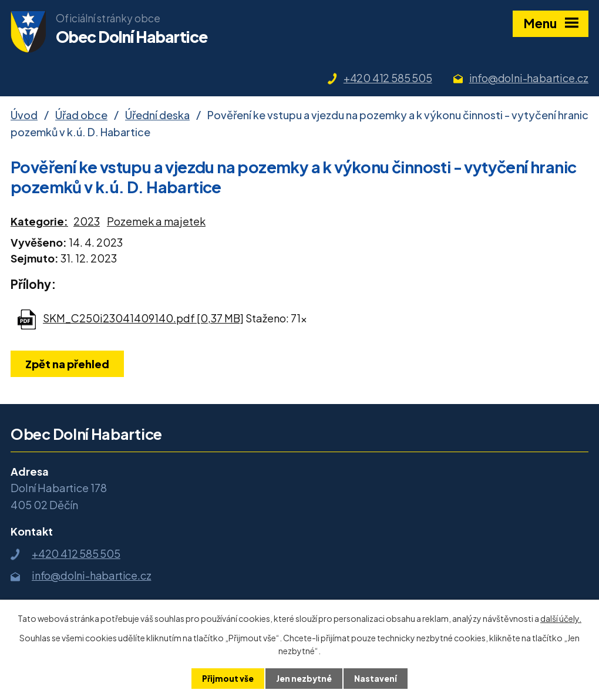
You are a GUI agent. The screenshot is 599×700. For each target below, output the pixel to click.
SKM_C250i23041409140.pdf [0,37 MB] (143, 318)
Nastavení (377, 678)
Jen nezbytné (304, 678)
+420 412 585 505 (388, 78)
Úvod (24, 115)
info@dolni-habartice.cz (529, 78)
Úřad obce (81, 115)
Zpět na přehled (68, 364)
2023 (87, 221)
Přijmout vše (227, 678)
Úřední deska (157, 115)
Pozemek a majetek (156, 221)
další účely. (561, 618)
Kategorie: (39, 221)
